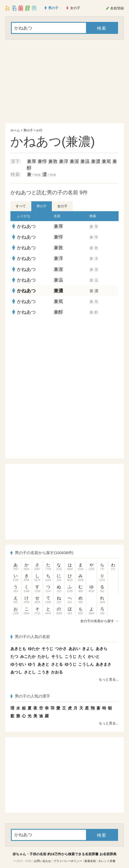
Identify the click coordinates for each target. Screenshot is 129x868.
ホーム (15, 130)
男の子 (28, 130)
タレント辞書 (107, 861)
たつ (14, 656)
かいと (94, 656)
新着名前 (90, 861)
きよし (88, 649)
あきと (43, 664)
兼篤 (106, 161)
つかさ (61, 649)
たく (82, 656)
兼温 (85, 161)
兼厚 (32, 161)
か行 (39, 130)
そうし (57, 656)
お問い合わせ (42, 861)
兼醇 (58, 312)
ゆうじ (70, 664)
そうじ (47, 649)
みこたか (28, 656)
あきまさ (103, 664)
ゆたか (34, 649)
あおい (74, 649)
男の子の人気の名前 (30, 637)
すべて (21, 206)
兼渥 (74, 161)
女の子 (62, 206)
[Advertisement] (64, 81)
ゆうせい (18, 664)
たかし (43, 656)
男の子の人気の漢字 (30, 696)
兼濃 (96, 161)
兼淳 (64, 161)
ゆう (32, 664)
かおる (57, 672)
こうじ (70, 656)
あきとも (18, 649)
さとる (57, 664)
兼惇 (42, 161)
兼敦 (53, 161)
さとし (30, 672)
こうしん (86, 664)
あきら (102, 649)
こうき (43, 672)
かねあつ (26, 226)
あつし (16, 672)
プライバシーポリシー (68, 861)
